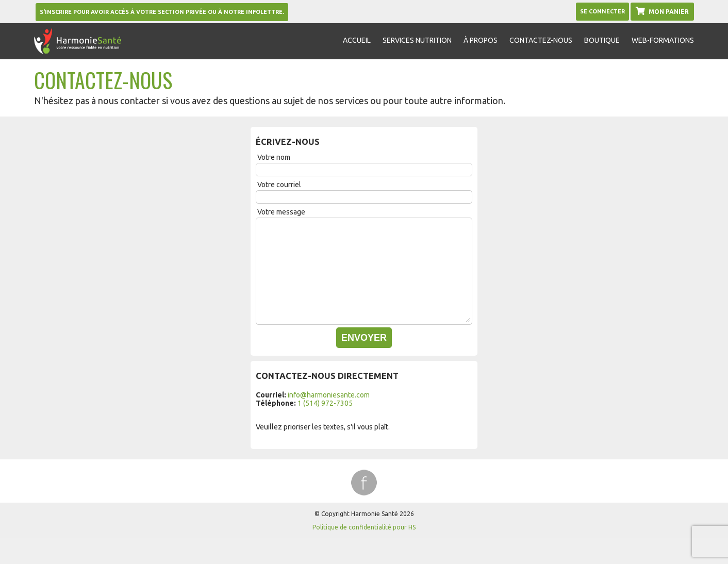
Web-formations (663, 40)
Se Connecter (602, 11)
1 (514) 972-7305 (325, 403)
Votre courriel (279, 185)
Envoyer (364, 338)
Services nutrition (417, 40)
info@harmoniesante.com (329, 395)
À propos (481, 40)
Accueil (357, 40)
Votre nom (274, 157)
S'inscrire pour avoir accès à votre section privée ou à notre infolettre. (162, 12)
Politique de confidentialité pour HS (364, 527)
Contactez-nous (541, 40)
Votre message (281, 212)
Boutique (602, 40)
